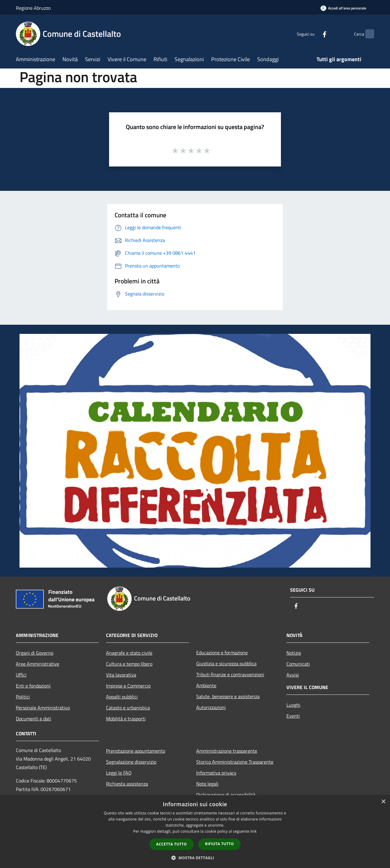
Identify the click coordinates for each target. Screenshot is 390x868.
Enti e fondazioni (33, 686)
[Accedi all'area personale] (343, 8)
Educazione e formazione (222, 653)
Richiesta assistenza (127, 784)
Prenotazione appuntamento (136, 751)
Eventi (293, 716)
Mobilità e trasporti (126, 719)
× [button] (383, 802)
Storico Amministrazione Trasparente (235, 762)
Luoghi (293, 705)
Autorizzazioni (211, 707)
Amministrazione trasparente (227, 751)
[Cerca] (367, 34)
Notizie (294, 653)
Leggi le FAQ (119, 773)
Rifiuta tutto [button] (220, 844)
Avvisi (293, 675)
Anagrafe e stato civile (129, 653)
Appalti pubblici (122, 697)
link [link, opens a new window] (254, 831)
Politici (23, 697)
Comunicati (298, 664)
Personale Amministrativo (43, 708)
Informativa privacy (216, 773)
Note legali (207, 784)
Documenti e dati (34, 719)
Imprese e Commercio (128, 686)
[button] (195, 858)
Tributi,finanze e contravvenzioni (230, 674)
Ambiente (206, 685)
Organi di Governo (35, 653)
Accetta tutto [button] (172, 844)
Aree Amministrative (37, 664)
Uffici (21, 675)
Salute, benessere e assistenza (228, 696)
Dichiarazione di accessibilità (226, 795)
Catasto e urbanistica (128, 708)
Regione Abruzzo (33, 8)
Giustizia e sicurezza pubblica (226, 663)
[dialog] (195, 832)
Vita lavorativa (121, 675)
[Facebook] (313, 34)
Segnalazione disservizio (131, 762)
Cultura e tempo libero (129, 664)
